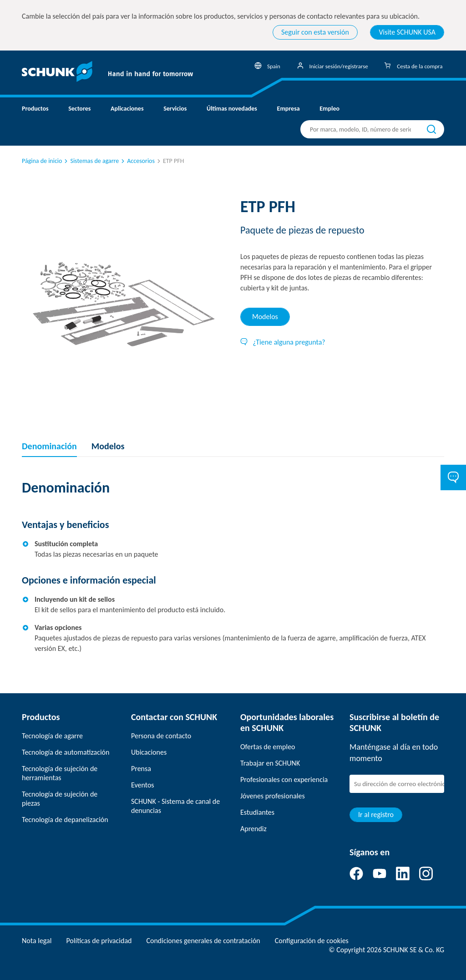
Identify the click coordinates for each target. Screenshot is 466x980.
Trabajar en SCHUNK (270, 763)
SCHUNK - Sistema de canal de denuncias (175, 806)
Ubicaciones (149, 752)
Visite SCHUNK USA (407, 32)
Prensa (141, 769)
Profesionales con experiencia (284, 779)
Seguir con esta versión (315, 32)
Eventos (143, 785)
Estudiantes (257, 812)
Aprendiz (253, 829)
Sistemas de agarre (91, 161)
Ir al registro (376, 815)
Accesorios (137, 161)
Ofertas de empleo (268, 747)
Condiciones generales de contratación (203, 941)
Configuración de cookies (312, 941)
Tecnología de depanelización (65, 820)
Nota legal (37, 941)
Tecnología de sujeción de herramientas (60, 773)
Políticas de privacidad (99, 941)
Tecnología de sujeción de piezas (60, 799)
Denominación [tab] (49, 446)
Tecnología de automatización (66, 752)
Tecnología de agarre (52, 736)
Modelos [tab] (265, 317)
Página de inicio (42, 161)
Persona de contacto (161, 736)
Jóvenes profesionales (273, 796)
